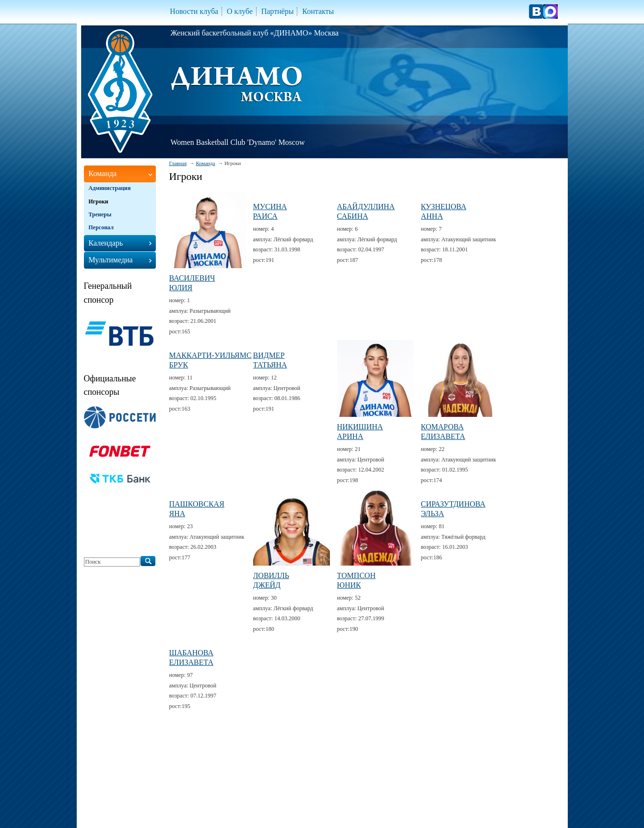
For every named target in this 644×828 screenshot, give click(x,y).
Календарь (106, 243)
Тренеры (100, 214)
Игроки (99, 201)
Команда (206, 163)
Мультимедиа (111, 260)
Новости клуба (194, 11)
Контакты (318, 11)
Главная (178, 163)
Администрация (110, 188)
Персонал (101, 227)
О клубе (240, 11)
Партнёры (278, 11)
